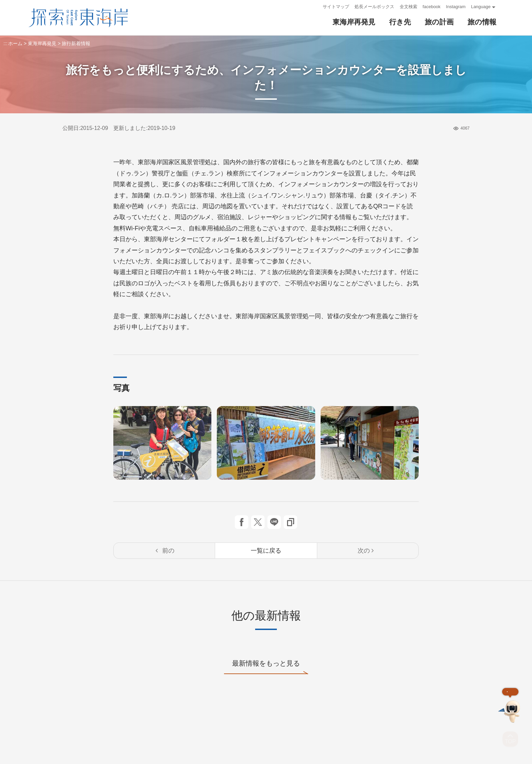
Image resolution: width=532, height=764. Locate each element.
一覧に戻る (266, 551)
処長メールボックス (374, 7)
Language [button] (481, 7)
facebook (432, 7)
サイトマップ (336, 7)
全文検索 (408, 7)
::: (315, 7)
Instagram (456, 7)
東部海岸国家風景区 (78, 18)
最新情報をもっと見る (266, 667)
